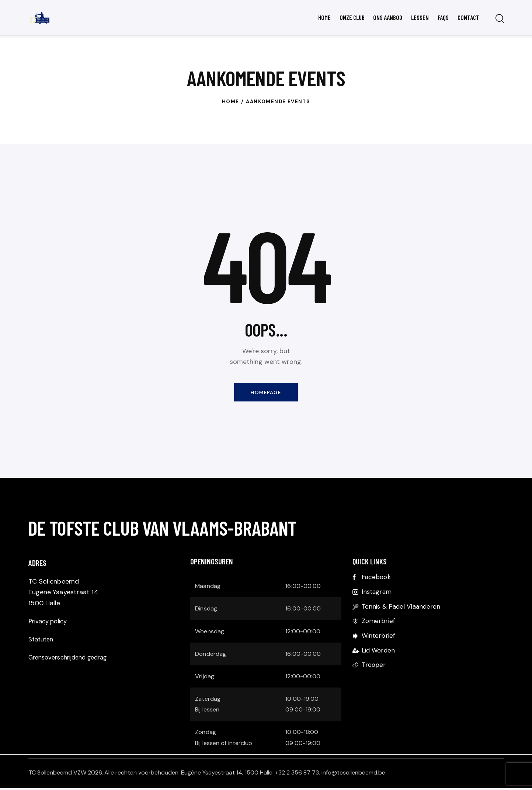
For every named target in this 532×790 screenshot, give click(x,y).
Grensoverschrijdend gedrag (73, 659)
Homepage (266, 393)
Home (231, 102)
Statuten (42, 641)
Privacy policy (50, 622)
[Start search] (499, 20)
